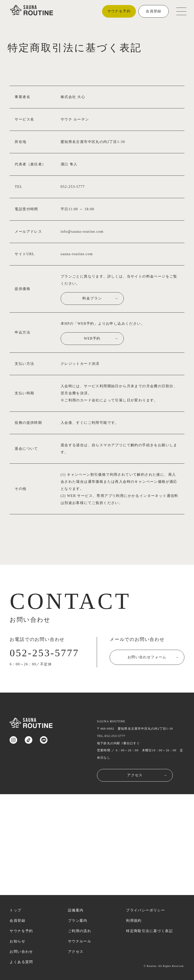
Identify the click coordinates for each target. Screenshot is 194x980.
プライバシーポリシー (145, 910)
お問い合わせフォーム (153, 659)
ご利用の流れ (80, 931)
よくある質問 (21, 962)
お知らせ (17, 941)
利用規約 (134, 921)
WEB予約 (111, 339)
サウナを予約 (119, 11)
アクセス (147, 775)
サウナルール (80, 941)
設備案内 (76, 910)
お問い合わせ (21, 952)
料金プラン (110, 299)
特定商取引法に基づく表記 (149, 931)
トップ (15, 910)
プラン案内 (78, 921)
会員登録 (154, 11)
